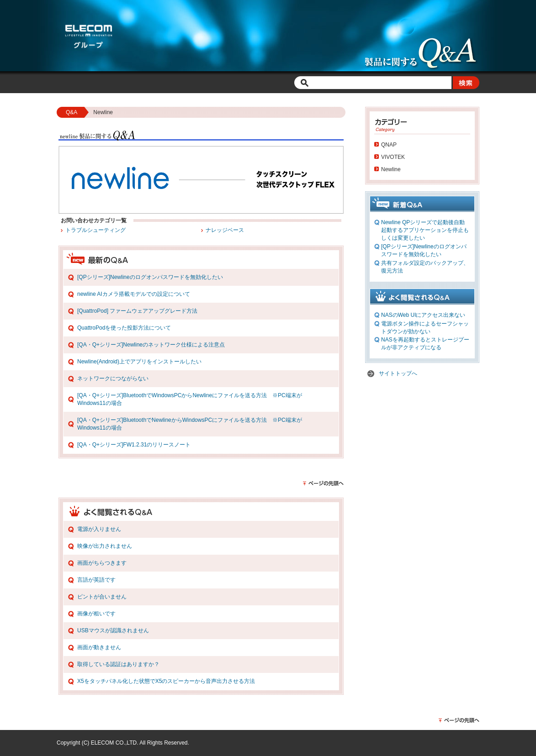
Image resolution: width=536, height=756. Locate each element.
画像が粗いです (96, 614)
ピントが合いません (102, 597)
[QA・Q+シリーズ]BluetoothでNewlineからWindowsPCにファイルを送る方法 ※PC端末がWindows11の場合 (190, 424)
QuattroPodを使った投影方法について (124, 328)
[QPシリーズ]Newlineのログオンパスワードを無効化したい (150, 277)
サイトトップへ (398, 373)
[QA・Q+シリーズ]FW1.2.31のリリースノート (134, 445)
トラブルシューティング (96, 230)
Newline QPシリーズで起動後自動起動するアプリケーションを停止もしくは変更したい (425, 230)
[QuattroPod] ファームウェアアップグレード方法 (137, 311)
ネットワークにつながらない (113, 378)
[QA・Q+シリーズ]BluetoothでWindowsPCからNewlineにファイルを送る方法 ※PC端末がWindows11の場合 (190, 399)
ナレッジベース (225, 230)
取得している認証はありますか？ (118, 664)
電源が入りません (99, 529)
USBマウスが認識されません (113, 630)
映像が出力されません (105, 546)
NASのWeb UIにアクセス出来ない (423, 315)
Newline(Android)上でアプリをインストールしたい (139, 362)
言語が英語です (96, 580)
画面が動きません (99, 647)
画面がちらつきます (102, 563)
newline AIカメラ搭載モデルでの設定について (134, 294)
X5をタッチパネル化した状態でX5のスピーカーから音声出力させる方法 (166, 681)
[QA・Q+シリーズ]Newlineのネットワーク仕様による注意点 (151, 345)
